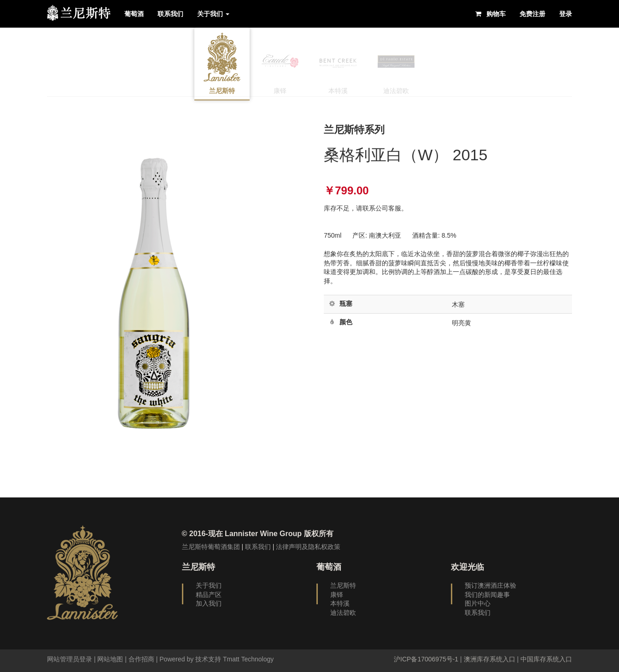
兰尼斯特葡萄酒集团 (211, 547)
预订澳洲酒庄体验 (491, 585)
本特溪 (340, 603)
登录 (566, 14)
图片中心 (478, 603)
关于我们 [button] (213, 14)
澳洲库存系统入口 (490, 659)
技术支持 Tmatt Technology (234, 659)
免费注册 (532, 14)
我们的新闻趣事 (487, 595)
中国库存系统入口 (546, 659)
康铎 (337, 595)
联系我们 (170, 14)
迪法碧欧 (343, 613)
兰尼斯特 (343, 585)
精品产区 (209, 595)
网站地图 (110, 659)
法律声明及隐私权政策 (308, 547)
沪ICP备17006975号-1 (426, 659)
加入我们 (209, 603)
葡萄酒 (134, 14)
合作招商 (141, 659)
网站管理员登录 (70, 659)
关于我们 (209, 585)
